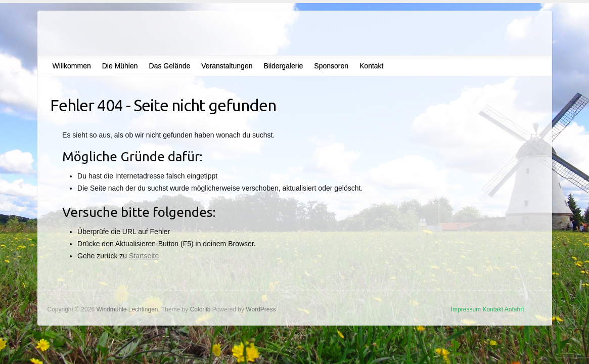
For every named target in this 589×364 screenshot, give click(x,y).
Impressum (466, 309)
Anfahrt (514, 309)
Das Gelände (170, 66)
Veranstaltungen (227, 66)
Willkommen (72, 66)
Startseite (144, 256)
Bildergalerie (283, 66)
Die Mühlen (120, 66)
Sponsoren (331, 66)
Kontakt (371, 66)
